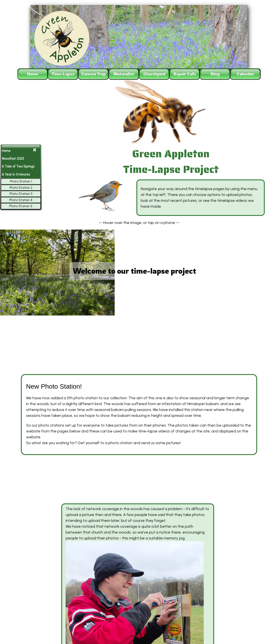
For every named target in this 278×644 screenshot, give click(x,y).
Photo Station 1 (21, 181)
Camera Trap (93, 74)
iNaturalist (124, 74)
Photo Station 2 (21, 188)
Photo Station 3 (21, 194)
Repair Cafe (185, 74)
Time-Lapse (63, 74)
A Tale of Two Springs (18, 166)
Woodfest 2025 (13, 159)
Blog (215, 74)
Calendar (245, 74)
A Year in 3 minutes (16, 174)
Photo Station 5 (21, 206)
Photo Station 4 (21, 200)
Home (33, 74)
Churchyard (154, 74)
